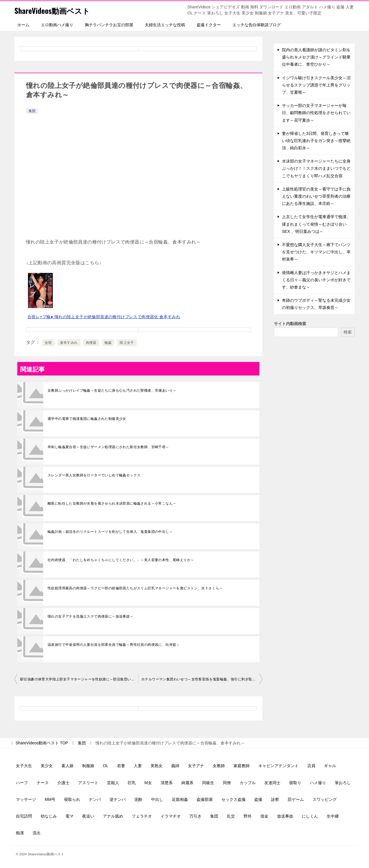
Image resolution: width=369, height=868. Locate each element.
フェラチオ (142, 816)
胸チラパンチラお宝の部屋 (109, 25)
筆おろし (343, 783)
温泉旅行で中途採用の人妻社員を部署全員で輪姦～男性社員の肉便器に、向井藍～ (114, 645)
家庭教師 (242, 766)
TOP (42, 743)
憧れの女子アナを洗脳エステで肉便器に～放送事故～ (91, 616)
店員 (311, 766)
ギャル (330, 766)
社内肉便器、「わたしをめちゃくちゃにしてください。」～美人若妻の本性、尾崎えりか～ (121, 560)
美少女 (47, 766)
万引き (195, 816)
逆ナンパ (118, 799)
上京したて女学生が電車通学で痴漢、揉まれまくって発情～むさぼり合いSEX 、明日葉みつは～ (316, 224)
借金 (264, 816)
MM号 (50, 799)
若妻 (121, 766)
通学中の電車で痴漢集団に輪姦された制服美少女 (87, 419)
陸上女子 (127, 343)
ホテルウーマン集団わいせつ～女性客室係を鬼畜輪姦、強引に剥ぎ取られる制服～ (202, 679)
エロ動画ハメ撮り (57, 25)
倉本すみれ (69, 343)
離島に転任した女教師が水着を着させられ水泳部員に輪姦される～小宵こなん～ (112, 503)
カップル (248, 783)
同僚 (227, 783)
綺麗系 (187, 783)
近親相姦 (180, 799)
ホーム (23, 25)
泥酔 (138, 799)
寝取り (295, 783)
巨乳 (132, 783)
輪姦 (108, 343)
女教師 (219, 766)
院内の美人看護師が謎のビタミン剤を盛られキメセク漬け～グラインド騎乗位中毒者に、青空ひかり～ (316, 57)
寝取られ (72, 799)
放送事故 (285, 816)
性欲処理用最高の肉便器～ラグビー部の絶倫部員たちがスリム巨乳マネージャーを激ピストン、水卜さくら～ (135, 588)
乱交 (231, 816)
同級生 (208, 783)
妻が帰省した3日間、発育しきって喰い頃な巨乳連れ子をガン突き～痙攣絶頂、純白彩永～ (316, 141)
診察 (275, 799)
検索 (348, 332)
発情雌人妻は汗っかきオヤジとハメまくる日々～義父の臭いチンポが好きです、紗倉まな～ (316, 280)
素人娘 (67, 766)
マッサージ (26, 799)
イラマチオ (171, 816)
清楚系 (167, 783)
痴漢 (20, 833)
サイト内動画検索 (290, 324)
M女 (148, 783)
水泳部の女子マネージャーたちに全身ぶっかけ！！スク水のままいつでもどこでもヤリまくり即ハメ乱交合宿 (316, 168)
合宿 (48, 343)
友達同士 (272, 783)
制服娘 (88, 766)
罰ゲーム (296, 799)
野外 (248, 816)
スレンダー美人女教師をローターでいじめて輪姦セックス (94, 475)
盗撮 (258, 799)
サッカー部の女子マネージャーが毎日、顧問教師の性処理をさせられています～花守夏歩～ (316, 113)
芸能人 (113, 783)
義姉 (175, 766)
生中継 (333, 816)
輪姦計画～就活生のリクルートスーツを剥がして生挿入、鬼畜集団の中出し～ (110, 532)
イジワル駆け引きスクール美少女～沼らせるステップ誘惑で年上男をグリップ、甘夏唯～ (316, 85)
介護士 (63, 783)
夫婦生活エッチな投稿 (165, 25)
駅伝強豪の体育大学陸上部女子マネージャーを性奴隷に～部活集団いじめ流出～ (79, 679)
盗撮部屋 (205, 799)
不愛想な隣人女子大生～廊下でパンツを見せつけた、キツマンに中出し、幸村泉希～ (316, 252)
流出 (37, 833)
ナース (43, 783)
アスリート (88, 783)
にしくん (310, 816)
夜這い (88, 816)
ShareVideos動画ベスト (58, 10)
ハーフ (22, 783)
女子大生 (24, 766)
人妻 (138, 766)
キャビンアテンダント (278, 766)
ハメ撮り (318, 783)
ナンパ (95, 799)
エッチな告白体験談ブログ (257, 25)
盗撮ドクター (209, 25)
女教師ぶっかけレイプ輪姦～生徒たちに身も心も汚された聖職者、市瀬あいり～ (112, 390)
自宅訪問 (24, 816)
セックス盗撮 (234, 799)
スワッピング (325, 799)
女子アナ (196, 766)
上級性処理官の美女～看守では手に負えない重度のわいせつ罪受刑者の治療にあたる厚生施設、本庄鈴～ (316, 196)
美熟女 (157, 766)
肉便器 (91, 343)
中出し (157, 799)
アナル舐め (113, 816)
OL (106, 766)
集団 (32, 111)
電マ (69, 816)
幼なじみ (49, 816)
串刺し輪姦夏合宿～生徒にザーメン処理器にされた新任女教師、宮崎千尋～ (108, 447)
